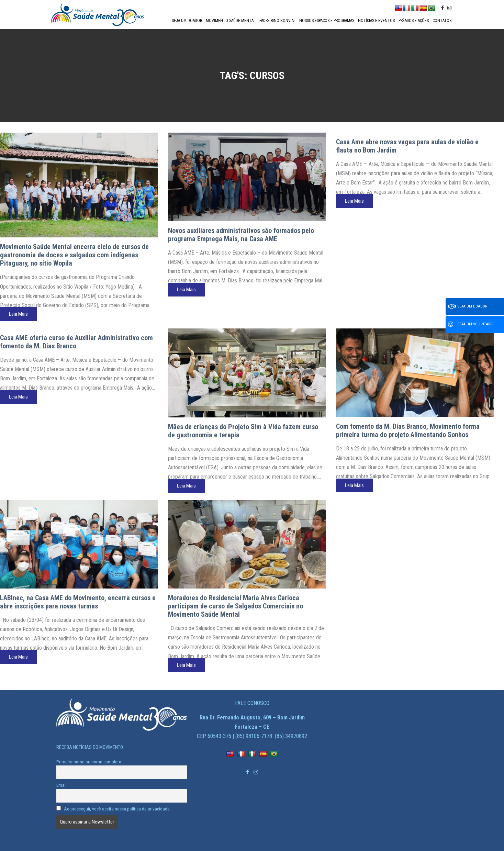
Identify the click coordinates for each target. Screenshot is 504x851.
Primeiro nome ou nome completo (89, 762)
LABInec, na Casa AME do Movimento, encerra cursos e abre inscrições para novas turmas (78, 602)
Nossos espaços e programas (327, 21)
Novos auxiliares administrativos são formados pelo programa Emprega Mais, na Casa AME (241, 235)
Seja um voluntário (471, 324)
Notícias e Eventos (376, 21)
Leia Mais (18, 314)
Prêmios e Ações (414, 21)
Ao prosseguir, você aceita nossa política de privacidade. (114, 809)
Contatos (442, 21)
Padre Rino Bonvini (277, 21)
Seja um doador (187, 21)
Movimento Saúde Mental (231, 21)
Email (61, 785)
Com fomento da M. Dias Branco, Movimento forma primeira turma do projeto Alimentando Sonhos (408, 430)
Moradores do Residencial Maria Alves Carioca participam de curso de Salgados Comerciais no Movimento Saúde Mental (236, 606)
